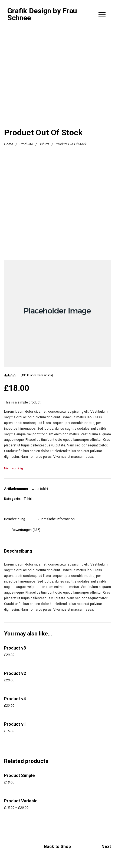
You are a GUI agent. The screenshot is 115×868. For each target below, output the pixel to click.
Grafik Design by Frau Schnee (42, 14)
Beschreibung (15, 519)
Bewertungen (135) (26, 530)
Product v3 (15, 648)
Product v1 (15, 724)
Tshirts (44, 144)
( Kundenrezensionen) (37, 375)
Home (9, 144)
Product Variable (21, 801)
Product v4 (15, 699)
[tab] (17, 522)
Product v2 (15, 673)
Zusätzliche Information (56, 519)
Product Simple (19, 776)
